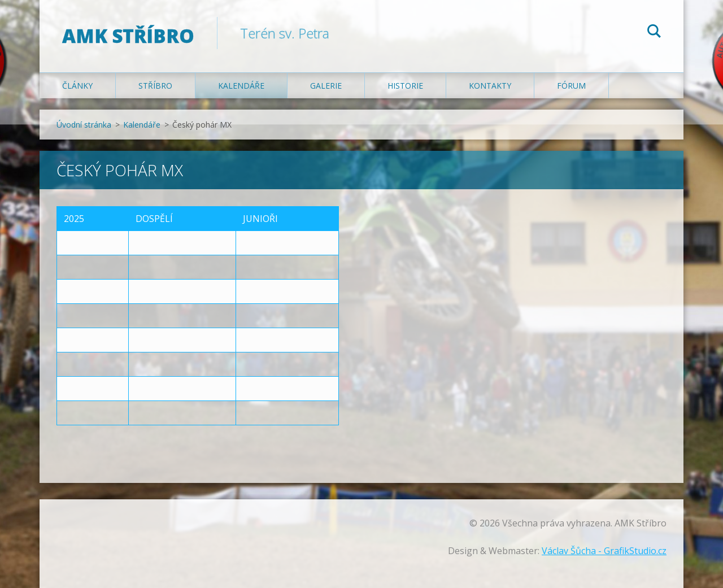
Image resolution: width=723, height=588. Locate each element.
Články (77, 86)
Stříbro (155, 86)
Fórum (571, 86)
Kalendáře (241, 86)
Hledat (654, 33)
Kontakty (490, 86)
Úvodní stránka (84, 125)
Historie (405, 86)
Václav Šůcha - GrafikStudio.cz (604, 551)
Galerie (326, 86)
